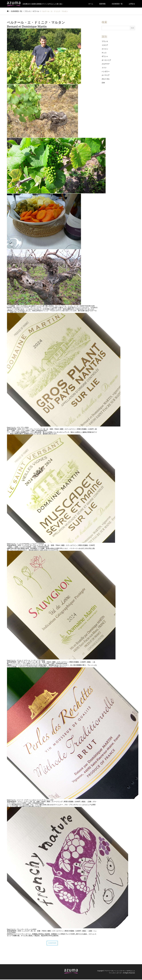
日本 (103, 83)
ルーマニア (106, 75)
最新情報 (102, 4)
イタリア (105, 45)
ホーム (91, 4)
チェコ (104, 53)
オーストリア (106, 60)
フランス (105, 41)
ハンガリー (106, 71)
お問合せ (132, 4)
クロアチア (106, 64)
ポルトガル (106, 79)
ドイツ (104, 68)
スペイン (105, 49)
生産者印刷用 (52, 943)
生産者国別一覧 (117, 4)
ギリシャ (105, 56)
